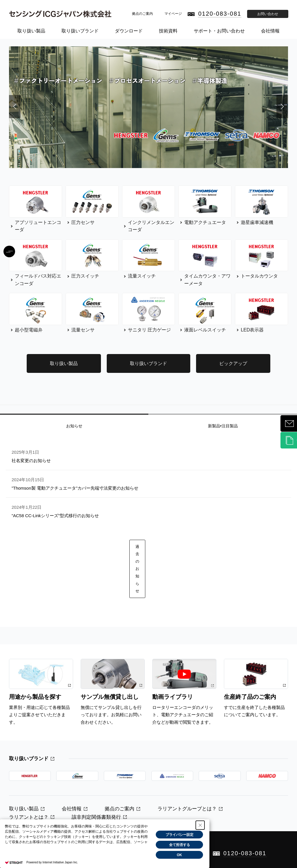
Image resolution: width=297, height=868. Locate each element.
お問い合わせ (268, 14)
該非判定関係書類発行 (96, 817)
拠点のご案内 (142, 14)
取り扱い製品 (31, 31)
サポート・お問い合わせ (219, 31)
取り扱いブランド (80, 31)
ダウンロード (129, 31)
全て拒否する (180, 845)
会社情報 (270, 31)
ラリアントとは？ (29, 817)
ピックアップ (233, 363)
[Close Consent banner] (200, 825)
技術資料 (168, 31)
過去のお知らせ (137, 569)
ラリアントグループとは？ (187, 809)
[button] (15, 107)
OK (180, 855)
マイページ (173, 14)
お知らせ (74, 426)
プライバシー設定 (180, 835)
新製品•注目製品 (223, 426)
